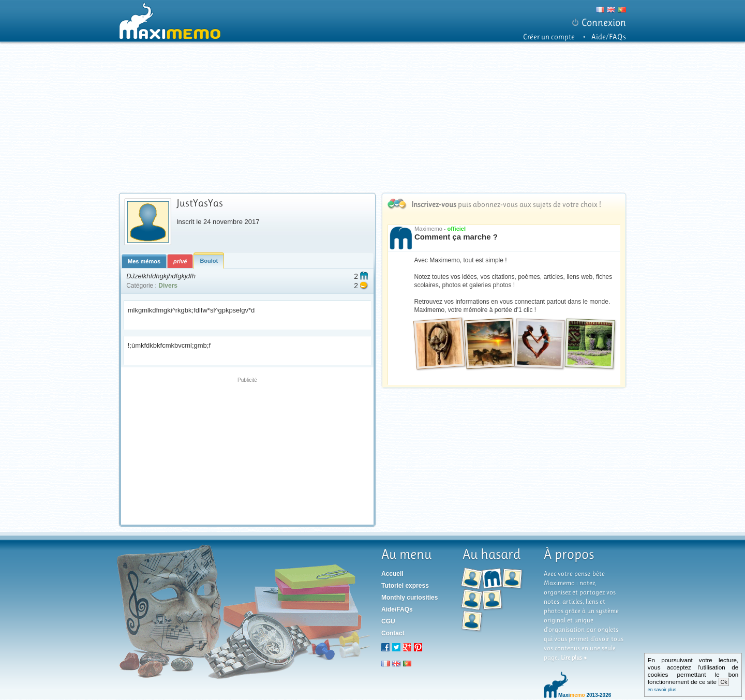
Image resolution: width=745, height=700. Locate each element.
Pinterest (418, 647)
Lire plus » (574, 658)
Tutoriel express (405, 586)
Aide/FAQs (609, 37)
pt (407, 663)
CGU (388, 621)
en (396, 663)
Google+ (407, 647)
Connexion (604, 23)
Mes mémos (144, 261)
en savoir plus (662, 690)
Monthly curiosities (409, 598)
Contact (393, 633)
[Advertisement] (374, 117)
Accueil (392, 574)
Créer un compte (549, 37)
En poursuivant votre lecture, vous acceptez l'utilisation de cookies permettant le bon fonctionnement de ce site (693, 674)
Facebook (385, 647)
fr (385, 663)
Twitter (396, 647)
